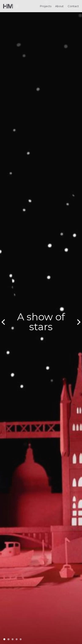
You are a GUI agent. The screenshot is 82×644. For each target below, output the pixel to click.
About (59, 6)
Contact (73, 6)
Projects (46, 6)
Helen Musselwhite (8, 6)
